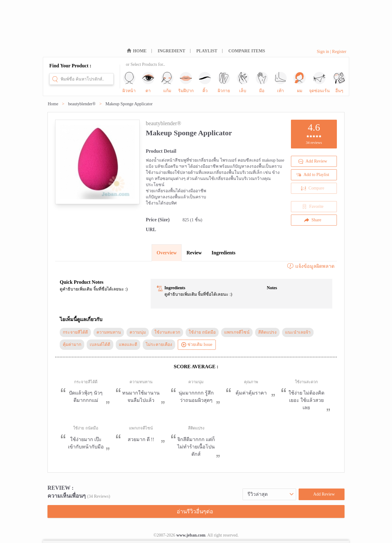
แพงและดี (128, 345)
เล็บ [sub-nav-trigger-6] (243, 82)
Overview (167, 253)
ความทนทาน (109, 332)
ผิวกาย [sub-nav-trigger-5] (224, 82)
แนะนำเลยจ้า (298, 332)
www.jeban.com (191, 535)
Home (53, 104)
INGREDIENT (171, 51)
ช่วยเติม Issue (197, 345)
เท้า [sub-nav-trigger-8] (281, 82)
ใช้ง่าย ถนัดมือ (202, 332)
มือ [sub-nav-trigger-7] (262, 82)
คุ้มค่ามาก (72, 345)
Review (194, 253)
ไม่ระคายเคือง (159, 345)
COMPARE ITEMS (247, 51)
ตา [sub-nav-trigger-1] (148, 82)
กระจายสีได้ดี (75, 332)
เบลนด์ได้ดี (100, 345)
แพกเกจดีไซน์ (237, 332)
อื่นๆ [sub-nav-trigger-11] (339, 82)
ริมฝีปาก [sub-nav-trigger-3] (186, 82)
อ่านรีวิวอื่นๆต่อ (195, 511)
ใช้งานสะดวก (167, 332)
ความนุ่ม (138, 332)
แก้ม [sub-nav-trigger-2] (167, 82)
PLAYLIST (207, 51)
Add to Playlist (313, 175)
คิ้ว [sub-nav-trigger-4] (205, 82)
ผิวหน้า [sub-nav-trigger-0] (129, 82)
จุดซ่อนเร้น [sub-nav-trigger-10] (319, 82)
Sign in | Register (332, 52)
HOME (140, 51)
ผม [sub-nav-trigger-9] (300, 82)
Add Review (313, 161)
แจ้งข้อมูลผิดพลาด (311, 266)
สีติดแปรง (267, 332)
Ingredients (224, 253)
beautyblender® (82, 104)
